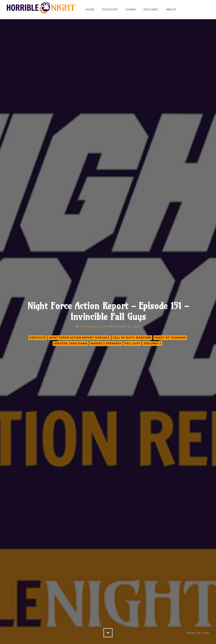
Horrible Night (94, 326)
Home (90, 9)
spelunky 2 (152, 344)
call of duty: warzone (132, 338)
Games (131, 9)
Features (151, 9)
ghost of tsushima (170, 338)
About (171, 9)
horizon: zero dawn (70, 344)
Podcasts (110, 9)
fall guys (132, 344)
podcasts (38, 338)
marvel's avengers (106, 344)
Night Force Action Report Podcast (79, 338)
